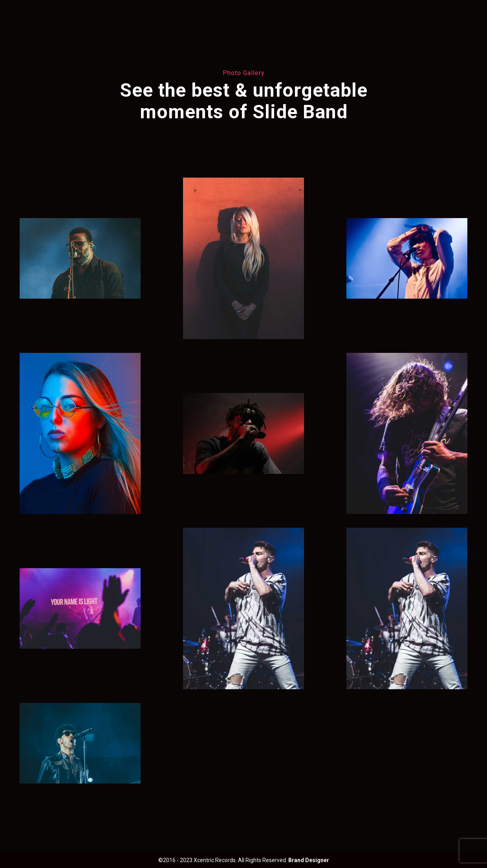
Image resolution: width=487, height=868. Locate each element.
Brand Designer (309, 860)
